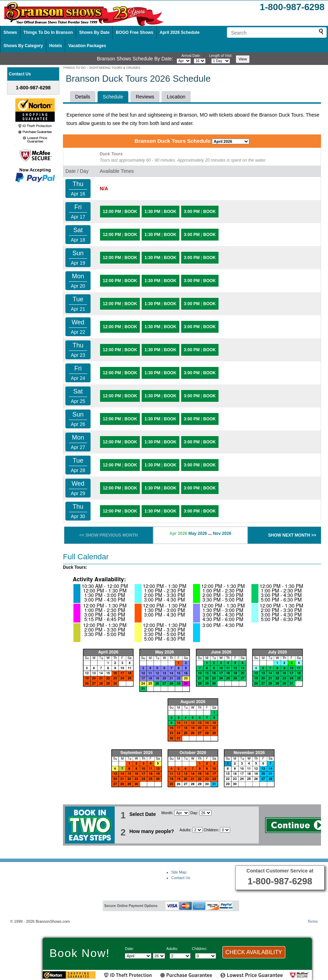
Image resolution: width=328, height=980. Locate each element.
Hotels (56, 46)
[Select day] (200, 61)
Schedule (113, 97)
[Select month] (184, 61)
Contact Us (181, 878)
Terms (313, 921)
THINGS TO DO (74, 68)
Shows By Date (94, 32)
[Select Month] (182, 813)
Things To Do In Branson (48, 32)
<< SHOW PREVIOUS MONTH (109, 535)
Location (176, 97)
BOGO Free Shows (134, 32)
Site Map (179, 872)
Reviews (145, 97)
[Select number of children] (225, 830)
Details (83, 97)
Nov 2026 (222, 533)
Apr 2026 (179, 533)
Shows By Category (23, 46)
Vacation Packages (87, 46)
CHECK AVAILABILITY (254, 952)
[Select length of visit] (221, 61)
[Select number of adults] (197, 830)
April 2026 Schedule (180, 32)
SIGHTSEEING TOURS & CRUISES (115, 68)
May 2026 (198, 533)
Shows (10, 32)
